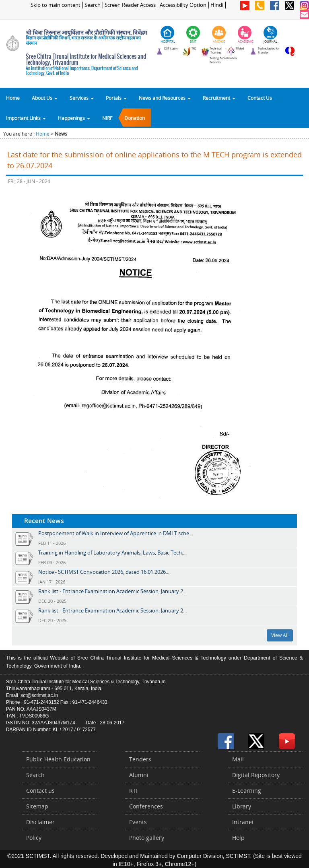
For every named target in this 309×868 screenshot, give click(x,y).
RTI (133, 791)
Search (93, 5)
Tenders (140, 759)
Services (82, 98)
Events (138, 822)
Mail (238, 759)
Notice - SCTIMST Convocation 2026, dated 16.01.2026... (104, 572)
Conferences (146, 806)
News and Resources (165, 98)
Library (242, 806)
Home (13, 98)
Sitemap (37, 806)
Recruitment (219, 98)
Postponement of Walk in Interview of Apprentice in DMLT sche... (115, 533)
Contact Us (260, 98)
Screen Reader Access (130, 5)
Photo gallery (147, 838)
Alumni (139, 775)
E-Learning (247, 791)
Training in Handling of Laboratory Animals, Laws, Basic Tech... (112, 553)
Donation (135, 118)
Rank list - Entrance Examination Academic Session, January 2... (112, 591)
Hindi (217, 5)
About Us (45, 98)
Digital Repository (256, 775)
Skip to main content (56, 5)
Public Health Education (58, 759)
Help (238, 838)
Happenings (74, 118)
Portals (116, 98)
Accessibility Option (183, 5)
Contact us (40, 791)
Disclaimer (40, 822)
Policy (34, 838)
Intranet (243, 822)
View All (280, 635)
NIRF (107, 118)
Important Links (26, 118)
